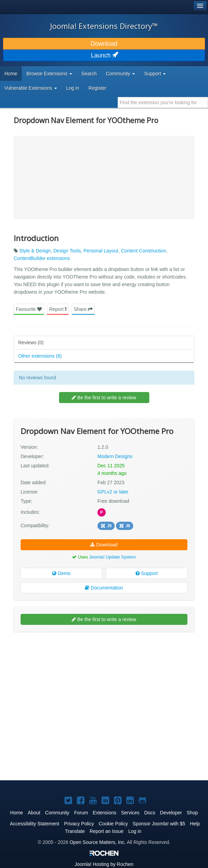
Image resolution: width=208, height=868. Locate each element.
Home (11, 74)
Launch (104, 55)
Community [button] (121, 74)
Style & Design (35, 251)
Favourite (29, 309)
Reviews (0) (31, 343)
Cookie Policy (113, 824)
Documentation (104, 588)
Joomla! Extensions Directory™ (104, 26)
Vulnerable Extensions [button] (31, 88)
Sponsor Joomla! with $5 (159, 824)
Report (58, 309)
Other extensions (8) (40, 356)
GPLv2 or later (113, 492)
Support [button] (155, 74)
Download (104, 44)
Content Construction (143, 251)
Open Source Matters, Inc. (98, 842)
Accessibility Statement (35, 824)
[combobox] (163, 102)
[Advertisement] (65, 682)
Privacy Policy (79, 824)
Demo (61, 573)
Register (97, 88)
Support (147, 573)
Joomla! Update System (113, 557)
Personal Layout (101, 251)
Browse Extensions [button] (49, 74)
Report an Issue (107, 831)
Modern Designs (115, 456)
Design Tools (67, 251)
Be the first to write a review (104, 398)
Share (83, 309)
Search (89, 74)
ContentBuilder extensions (42, 258)
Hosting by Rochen (104, 864)
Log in (73, 88)
